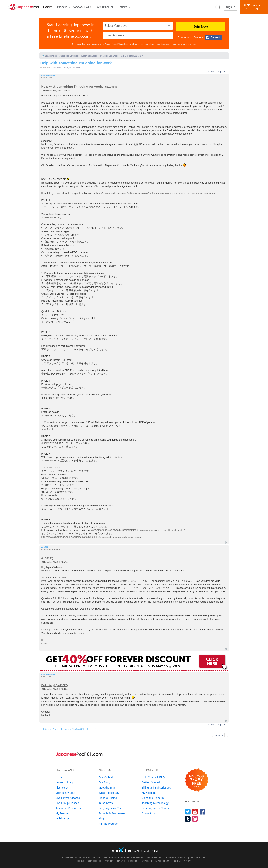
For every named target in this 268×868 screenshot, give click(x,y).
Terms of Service (173, 861)
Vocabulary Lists (65, 793)
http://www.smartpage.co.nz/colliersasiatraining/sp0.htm (127, 193)
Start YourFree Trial (255, 7)
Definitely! (48, 685)
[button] (218, 7)
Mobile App (62, 819)
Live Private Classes (68, 798)
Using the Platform (153, 798)
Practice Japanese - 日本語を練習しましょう (122, 56)
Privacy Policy (123, 44)
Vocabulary (82, 7)
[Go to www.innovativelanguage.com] (134, 850)
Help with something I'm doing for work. (77, 63)
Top (226, 542)
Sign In (231, 7)
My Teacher (105, 7)
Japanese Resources (68, 808)
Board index (51, 56)
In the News (106, 803)
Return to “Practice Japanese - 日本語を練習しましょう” (69, 729)
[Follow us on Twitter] (188, 812)
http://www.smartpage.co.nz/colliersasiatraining (67, 537)
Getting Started (151, 782)
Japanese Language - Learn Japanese (78, 56)
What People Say (109, 793)
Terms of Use (111, 44)
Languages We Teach (111, 808)
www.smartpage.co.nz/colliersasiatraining (114, 530)
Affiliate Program (108, 824)
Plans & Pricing (108, 798)
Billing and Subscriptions (156, 788)
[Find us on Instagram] (195, 819)
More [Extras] (124, 7)
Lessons (61, 7)
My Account (148, 793)
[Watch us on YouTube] (195, 812)
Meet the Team (107, 788)
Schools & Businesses (112, 813)
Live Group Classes (67, 803)
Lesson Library (64, 782)
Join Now (201, 26)
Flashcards (62, 788)
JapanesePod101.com (158, 857)
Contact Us (148, 813)
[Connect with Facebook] (213, 37)
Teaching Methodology (155, 803)
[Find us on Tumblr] (188, 819)
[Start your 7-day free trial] (197, 780)
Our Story (104, 782)
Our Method (106, 777)
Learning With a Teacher (156, 808)
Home (59, 777)
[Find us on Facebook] (202, 812)
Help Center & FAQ (153, 777)
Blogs (102, 819)
